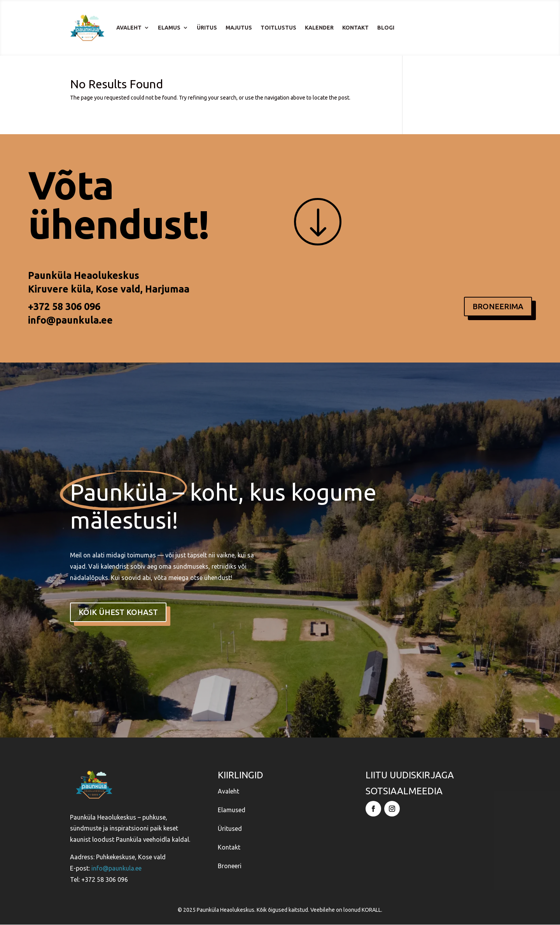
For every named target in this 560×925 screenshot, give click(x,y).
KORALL (371, 910)
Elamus (169, 28)
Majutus (239, 28)
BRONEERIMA (498, 306)
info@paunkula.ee (70, 320)
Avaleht (129, 28)
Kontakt (355, 28)
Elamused (232, 810)
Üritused (230, 829)
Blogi (386, 28)
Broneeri (230, 866)
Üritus (207, 28)
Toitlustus (278, 28)
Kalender (319, 28)
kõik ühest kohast (118, 612)
